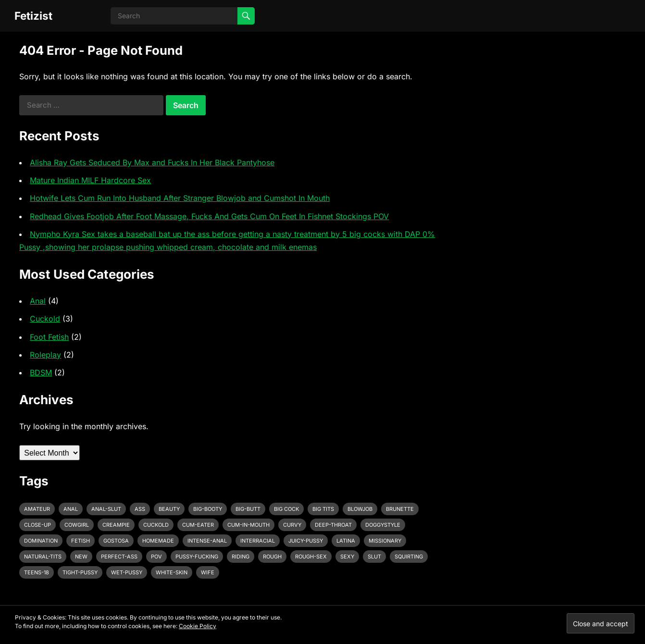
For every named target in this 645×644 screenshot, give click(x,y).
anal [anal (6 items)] (71, 509)
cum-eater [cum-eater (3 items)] (198, 525)
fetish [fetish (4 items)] (81, 541)
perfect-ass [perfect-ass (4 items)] (119, 557)
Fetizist (33, 16)
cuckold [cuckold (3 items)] (156, 525)
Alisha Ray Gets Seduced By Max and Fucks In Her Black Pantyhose (152, 162)
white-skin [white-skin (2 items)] (172, 572)
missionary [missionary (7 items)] (385, 541)
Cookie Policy (198, 626)
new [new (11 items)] (81, 557)
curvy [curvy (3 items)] (292, 525)
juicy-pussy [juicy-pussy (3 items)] (306, 541)
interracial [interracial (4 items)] (258, 541)
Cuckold (45, 319)
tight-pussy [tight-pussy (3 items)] (80, 572)
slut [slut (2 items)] (374, 557)
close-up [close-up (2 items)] (37, 525)
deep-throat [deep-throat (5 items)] (333, 525)
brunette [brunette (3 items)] (400, 509)
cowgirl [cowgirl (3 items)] (77, 525)
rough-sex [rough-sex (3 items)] (311, 557)
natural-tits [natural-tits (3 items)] (43, 557)
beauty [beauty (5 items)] (169, 509)
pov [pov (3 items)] (156, 557)
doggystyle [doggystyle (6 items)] (383, 525)
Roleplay (45, 355)
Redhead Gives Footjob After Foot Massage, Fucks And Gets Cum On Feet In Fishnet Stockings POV (209, 216)
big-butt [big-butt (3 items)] (248, 509)
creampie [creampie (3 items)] (116, 525)
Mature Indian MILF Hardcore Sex (90, 180)
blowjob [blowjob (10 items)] (360, 509)
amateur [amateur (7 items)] (37, 509)
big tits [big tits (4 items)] (323, 509)
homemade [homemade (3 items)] (158, 541)
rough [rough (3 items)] (272, 557)
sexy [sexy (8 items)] (347, 557)
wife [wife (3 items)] (208, 572)
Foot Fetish (49, 337)
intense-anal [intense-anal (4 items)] (207, 541)
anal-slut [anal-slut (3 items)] (106, 509)
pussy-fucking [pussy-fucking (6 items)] (197, 557)
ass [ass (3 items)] (140, 509)
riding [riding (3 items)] (241, 557)
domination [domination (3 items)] (41, 541)
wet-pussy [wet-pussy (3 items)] (127, 572)
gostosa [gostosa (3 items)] (116, 541)
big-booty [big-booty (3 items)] (208, 509)
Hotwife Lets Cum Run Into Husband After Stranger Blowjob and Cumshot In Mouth (180, 198)
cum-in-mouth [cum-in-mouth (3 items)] (248, 525)
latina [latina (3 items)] (346, 541)
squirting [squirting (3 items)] (409, 557)
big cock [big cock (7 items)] (286, 509)
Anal (38, 301)
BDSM (41, 372)
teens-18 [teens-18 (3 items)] (37, 572)
